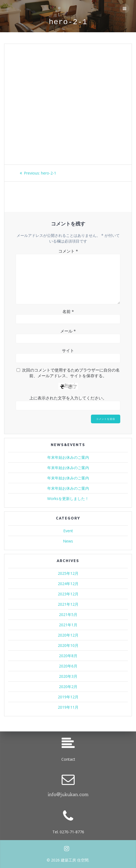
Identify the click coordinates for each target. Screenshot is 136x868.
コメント (68, 251)
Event (68, 531)
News (68, 541)
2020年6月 (68, 666)
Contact (68, 759)
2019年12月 (68, 697)
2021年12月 (68, 604)
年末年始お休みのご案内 (68, 457)
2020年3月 (68, 676)
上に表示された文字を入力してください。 (68, 398)
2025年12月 (68, 573)
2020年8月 (68, 656)
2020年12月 (68, 635)
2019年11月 (68, 707)
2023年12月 (68, 594)
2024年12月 (68, 584)
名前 (68, 311)
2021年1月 (68, 625)
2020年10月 (68, 645)
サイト (68, 350)
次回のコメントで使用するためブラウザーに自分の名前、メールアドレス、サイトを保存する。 (71, 373)
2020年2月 (68, 687)
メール (68, 331)
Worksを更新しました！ (68, 498)
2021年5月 (68, 614)
